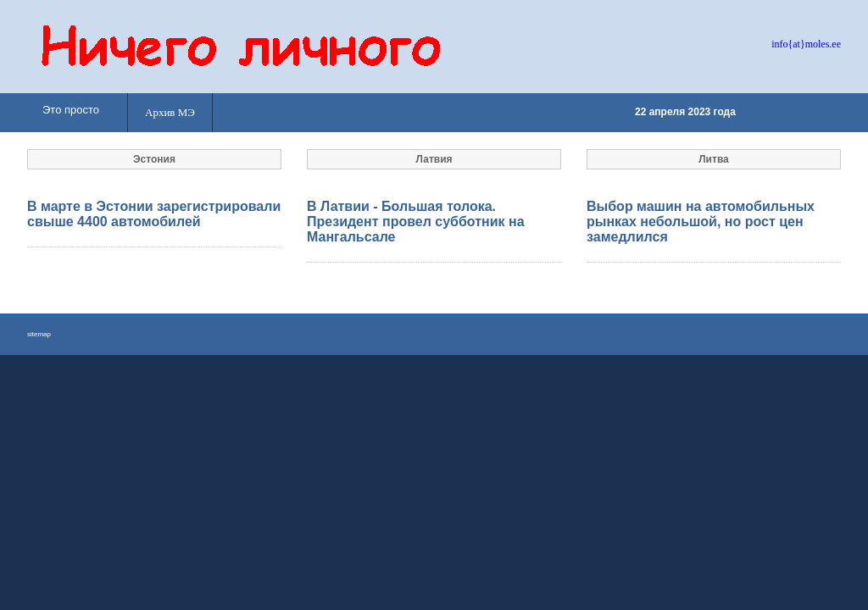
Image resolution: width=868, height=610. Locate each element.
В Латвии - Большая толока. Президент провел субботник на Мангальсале (416, 222)
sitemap (39, 334)
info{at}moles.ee (806, 44)
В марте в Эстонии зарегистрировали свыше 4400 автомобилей (154, 214)
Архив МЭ (170, 112)
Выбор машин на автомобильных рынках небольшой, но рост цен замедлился (701, 222)
